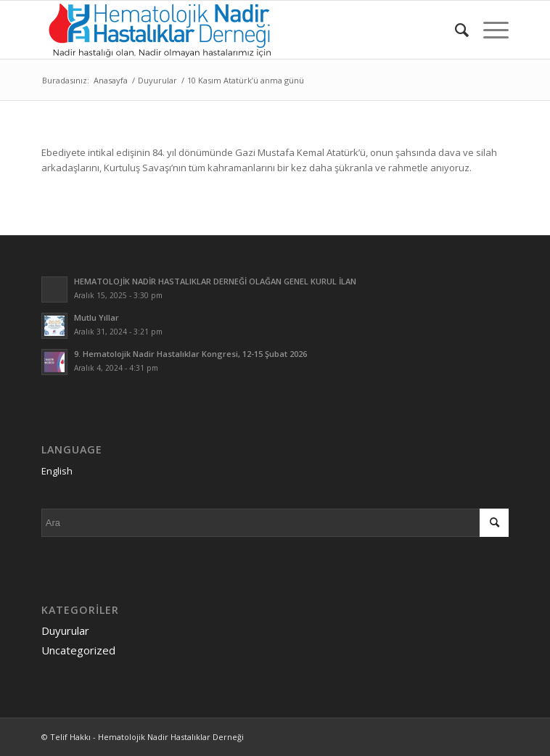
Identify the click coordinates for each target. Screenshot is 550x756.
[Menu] (489, 30)
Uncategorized (78, 650)
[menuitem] (455, 30)
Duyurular (65, 630)
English (57, 471)
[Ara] (455, 30)
